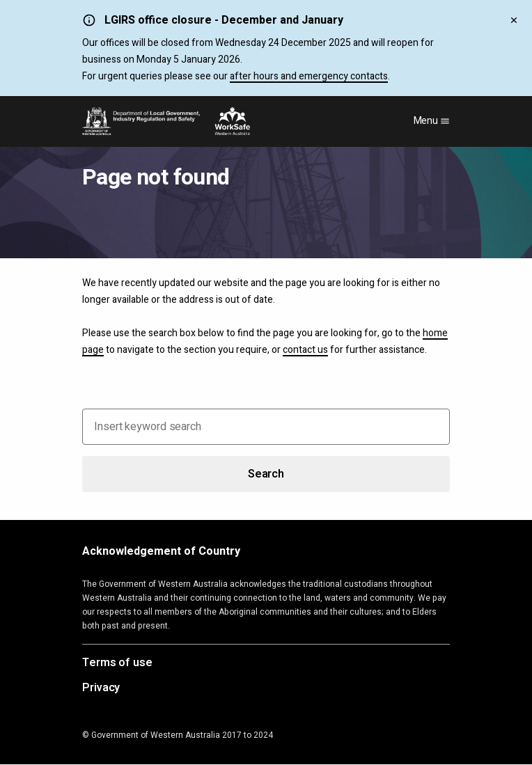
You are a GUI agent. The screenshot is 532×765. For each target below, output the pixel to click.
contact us (305, 350)
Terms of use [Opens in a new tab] (117, 663)
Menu (432, 121)
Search (266, 474)
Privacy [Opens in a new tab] (101, 688)
